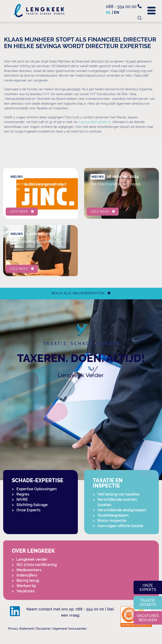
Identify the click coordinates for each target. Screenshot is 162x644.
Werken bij (26, 586)
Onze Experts (28, 510)
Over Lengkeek (33, 551)
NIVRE (22, 499)
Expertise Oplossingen (37, 489)
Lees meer (19, 211)
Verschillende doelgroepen (122, 510)
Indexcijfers (27, 575)
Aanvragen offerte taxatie (120, 526)
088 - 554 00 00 (124, 7)
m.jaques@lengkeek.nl (94, 122)
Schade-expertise (38, 480)
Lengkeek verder (32, 559)
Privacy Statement (21, 629)
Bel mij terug (28, 580)
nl (109, 12)
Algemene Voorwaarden (70, 629)
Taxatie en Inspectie (108, 483)
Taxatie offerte (148, 603)
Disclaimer (43, 629)
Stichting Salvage (32, 505)
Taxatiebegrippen (113, 515)
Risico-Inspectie (112, 520)
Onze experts (148, 587)
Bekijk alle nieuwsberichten (78, 293)
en (117, 12)
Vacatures (26, 591)
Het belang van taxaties (119, 494)
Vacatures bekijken (148, 618)
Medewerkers (29, 570)
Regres (23, 494)
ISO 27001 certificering (37, 565)
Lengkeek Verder (81, 375)
